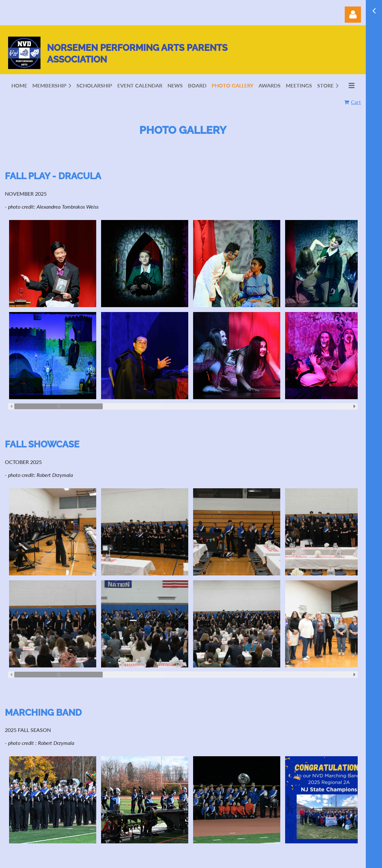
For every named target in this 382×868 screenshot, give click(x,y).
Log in (353, 15)
